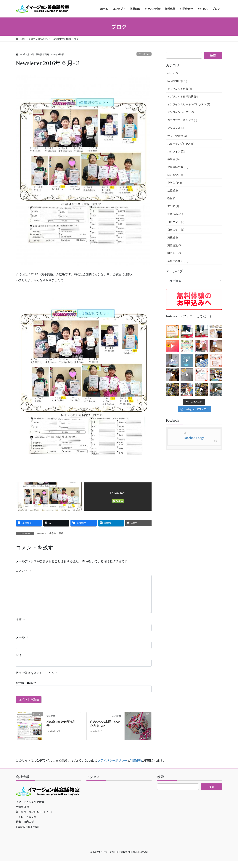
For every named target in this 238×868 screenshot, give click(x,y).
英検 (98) (173, 237)
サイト (20, 655)
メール (22, 637)
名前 (21, 620)
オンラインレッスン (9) (181, 112)
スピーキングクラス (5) (181, 144)
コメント (24, 571)
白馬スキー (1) (176, 230)
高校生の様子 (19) (178, 261)
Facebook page (194, 438)
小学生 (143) (175, 183)
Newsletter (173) (177, 81)
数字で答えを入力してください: (37, 673)
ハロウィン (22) (176, 151)
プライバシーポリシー (112, 760)
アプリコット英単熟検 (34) (183, 96)
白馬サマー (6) (176, 222)
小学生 (53, 533)
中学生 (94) (174, 159)
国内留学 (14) (175, 175)
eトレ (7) (173, 73)
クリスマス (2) (176, 128)
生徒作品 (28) (175, 214)
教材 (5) (172, 198)
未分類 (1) (173, 206)
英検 (61, 533)
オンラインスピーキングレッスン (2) (189, 104)
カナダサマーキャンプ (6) (182, 120)
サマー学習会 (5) (177, 136)
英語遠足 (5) (174, 245)
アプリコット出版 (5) (180, 89)
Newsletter (144, 54)
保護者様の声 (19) (178, 167)
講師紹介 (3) (174, 253)
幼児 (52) (173, 190)
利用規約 (136, 760)
